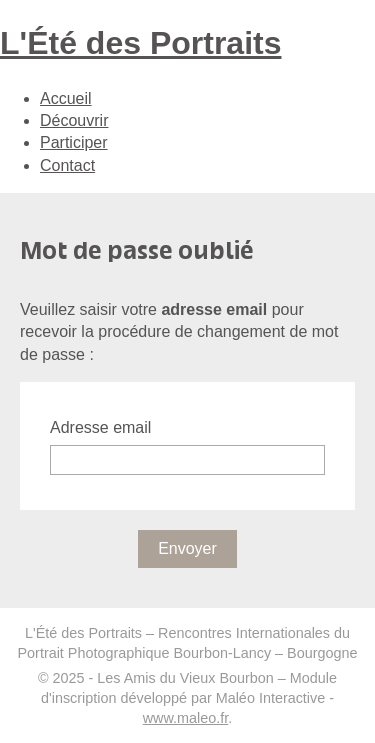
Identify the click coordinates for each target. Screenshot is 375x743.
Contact (67, 165)
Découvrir (74, 120)
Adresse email (100, 427)
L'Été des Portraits (140, 43)
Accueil (66, 98)
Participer (74, 142)
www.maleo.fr (186, 718)
